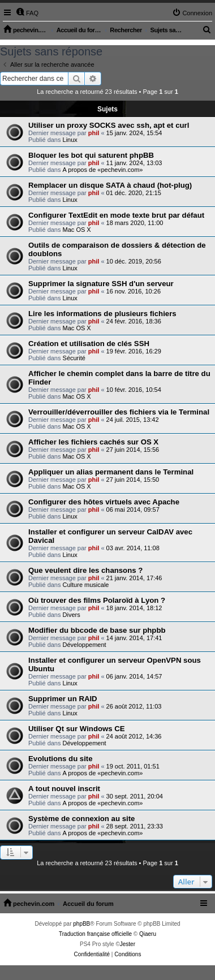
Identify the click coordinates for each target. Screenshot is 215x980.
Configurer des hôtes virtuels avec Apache (104, 502)
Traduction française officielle (95, 934)
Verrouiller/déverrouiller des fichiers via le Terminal (119, 412)
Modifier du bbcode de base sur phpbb (97, 630)
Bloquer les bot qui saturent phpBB (91, 155)
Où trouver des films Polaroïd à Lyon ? (97, 600)
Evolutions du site (61, 759)
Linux (70, 140)
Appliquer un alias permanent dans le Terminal (111, 472)
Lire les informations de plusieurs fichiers (102, 314)
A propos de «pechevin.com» (103, 170)
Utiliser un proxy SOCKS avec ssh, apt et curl (109, 125)
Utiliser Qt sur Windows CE (77, 729)
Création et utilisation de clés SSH (89, 344)
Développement (85, 645)
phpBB (81, 924)
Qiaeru (148, 934)
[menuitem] (27, 13)
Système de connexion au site (81, 819)
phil (94, 133)
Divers (72, 615)
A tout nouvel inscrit (64, 789)
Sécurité (74, 358)
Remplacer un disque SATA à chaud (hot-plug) (110, 185)
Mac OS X (77, 230)
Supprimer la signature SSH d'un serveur (101, 284)
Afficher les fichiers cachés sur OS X (93, 442)
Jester (128, 944)
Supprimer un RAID (63, 699)
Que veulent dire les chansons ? (85, 570)
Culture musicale (86, 585)
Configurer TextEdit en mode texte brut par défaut (116, 215)
